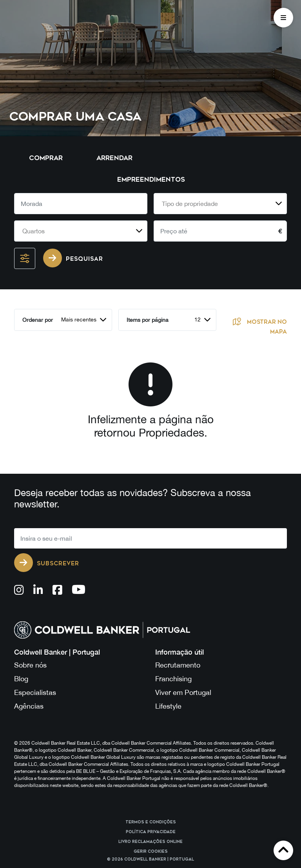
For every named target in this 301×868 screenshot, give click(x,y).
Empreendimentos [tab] (151, 180)
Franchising (173, 679)
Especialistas (35, 692)
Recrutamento (178, 665)
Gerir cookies (151, 852)
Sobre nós (30, 665)
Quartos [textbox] (34, 231)
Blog (21, 679)
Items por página (148, 320)
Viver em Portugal (183, 692)
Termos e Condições (151, 822)
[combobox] (220, 204)
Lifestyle (168, 706)
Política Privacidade (151, 832)
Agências (29, 706)
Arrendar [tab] (114, 158)
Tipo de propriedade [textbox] (190, 204)
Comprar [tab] (46, 158)
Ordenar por (38, 320)
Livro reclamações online (150, 842)
